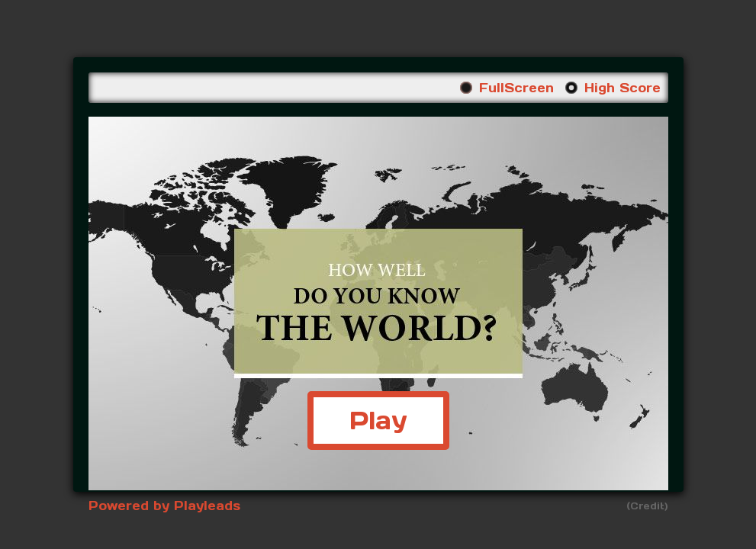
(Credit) (647, 506)
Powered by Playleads (164, 506)
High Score (622, 88)
